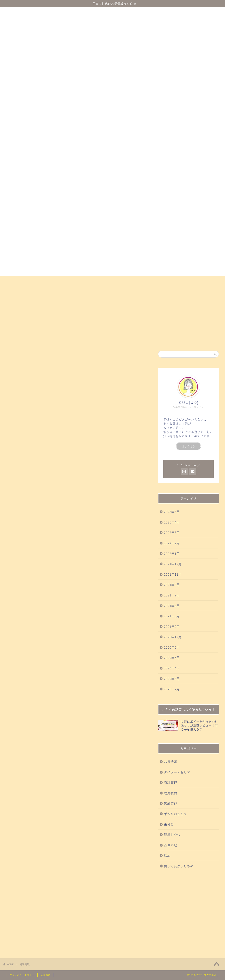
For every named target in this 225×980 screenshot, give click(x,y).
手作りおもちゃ (175, 281)
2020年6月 (172, 647)
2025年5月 (172, 512)
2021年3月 (172, 616)
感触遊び (79, 281)
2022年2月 (172, 543)
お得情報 (34, 290)
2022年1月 (172, 553)
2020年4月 (172, 668)
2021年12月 (173, 564)
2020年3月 (172, 679)
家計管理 (171, 782)
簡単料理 (171, 845)
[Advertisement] (189, 913)
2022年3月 (172, 532)
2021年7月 (172, 595)
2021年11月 (173, 574)
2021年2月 (172, 626)
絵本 (13, 290)
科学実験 (145, 281)
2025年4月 (172, 522)
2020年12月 (173, 637)
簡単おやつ (206, 281)
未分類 (169, 824)
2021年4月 (172, 606)
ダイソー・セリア (23, 281)
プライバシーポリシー (22, 975)
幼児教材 (55, 281)
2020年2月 (172, 689)
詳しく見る (188, 446)
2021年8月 (172, 585)
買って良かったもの (112, 281)
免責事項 (46, 975)
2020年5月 (172, 658)
